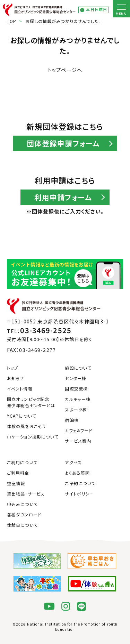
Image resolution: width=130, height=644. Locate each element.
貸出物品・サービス (26, 494)
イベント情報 (20, 389)
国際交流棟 (76, 389)
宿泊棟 (72, 420)
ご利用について (22, 462)
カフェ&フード (79, 430)
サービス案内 (78, 441)
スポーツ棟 (76, 409)
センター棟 (76, 378)
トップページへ (65, 70)
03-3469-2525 (46, 330)
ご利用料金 (18, 473)
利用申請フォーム (63, 197)
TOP (12, 21)
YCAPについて (21, 416)
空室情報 (16, 483)
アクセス (73, 462)
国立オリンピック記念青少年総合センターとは (31, 402)
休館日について (22, 525)
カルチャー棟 (78, 399)
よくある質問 (77, 473)
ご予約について (80, 483)
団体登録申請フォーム (63, 143)
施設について (78, 368)
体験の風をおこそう (26, 426)
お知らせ (16, 378)
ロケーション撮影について (33, 437)
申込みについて (22, 504)
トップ (12, 368)
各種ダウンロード (24, 514)
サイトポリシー (79, 494)
